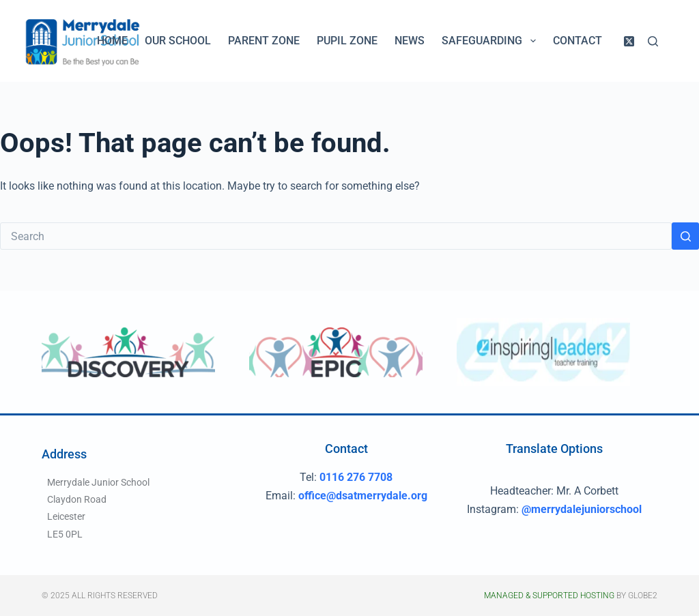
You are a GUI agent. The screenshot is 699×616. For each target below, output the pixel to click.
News (410, 41)
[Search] (653, 41)
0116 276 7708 (356, 477)
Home (112, 41)
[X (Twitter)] (629, 41)
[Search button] (685, 236)
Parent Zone (264, 41)
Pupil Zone (347, 41)
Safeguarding (491, 41)
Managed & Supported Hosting (549, 596)
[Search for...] (336, 236)
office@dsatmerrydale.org (363, 496)
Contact (577, 41)
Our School (178, 41)
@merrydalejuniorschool (582, 509)
